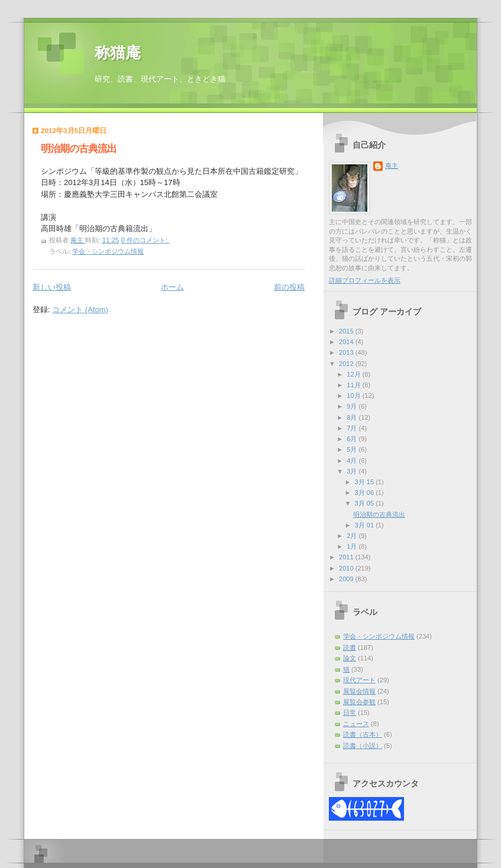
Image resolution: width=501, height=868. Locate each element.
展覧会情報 (359, 691)
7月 (353, 428)
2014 (347, 342)
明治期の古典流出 (79, 149)
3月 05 (366, 503)
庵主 (392, 166)
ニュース (356, 724)
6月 (353, 439)
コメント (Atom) (80, 310)
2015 (347, 331)
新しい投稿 (52, 287)
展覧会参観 (359, 702)
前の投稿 (289, 287)
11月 (354, 385)
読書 (350, 647)
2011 (347, 557)
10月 (354, 396)
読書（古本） (363, 734)
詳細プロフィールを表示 (365, 280)
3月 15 (366, 482)
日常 (350, 712)
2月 (353, 536)
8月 (353, 417)
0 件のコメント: (146, 240)
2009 (347, 579)
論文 (350, 658)
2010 (347, 568)
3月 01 (366, 525)
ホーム (172, 287)
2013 (347, 352)
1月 (353, 546)
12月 (354, 374)
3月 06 (366, 493)
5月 (353, 449)
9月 (353, 406)
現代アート (359, 680)
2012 (347, 364)
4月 (353, 461)
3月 (353, 471)
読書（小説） (363, 746)
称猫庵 (118, 53)
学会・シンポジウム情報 (108, 251)
